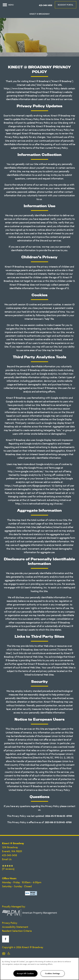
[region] (39, 969)
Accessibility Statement (15, 927)
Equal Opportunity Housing (4, 955)
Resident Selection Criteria (17, 931)
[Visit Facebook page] (6, 939)
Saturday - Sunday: (12, 886)
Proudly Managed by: (14, 906)
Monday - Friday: (11, 882)
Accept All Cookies (25, 973)
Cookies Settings (53, 973)
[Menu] (8, 5)
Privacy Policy (10, 923)
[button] (66, 5)
